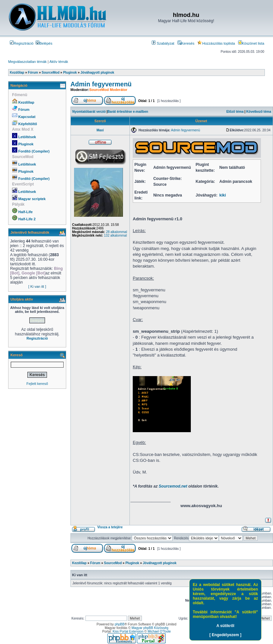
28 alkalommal (116, 232)
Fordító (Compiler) (34, 151)
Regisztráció (22, 43)
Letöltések (27, 137)
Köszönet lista (251, 43)
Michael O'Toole (159, 631)
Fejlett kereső (37, 384)
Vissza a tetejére (110, 527)
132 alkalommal (115, 235)
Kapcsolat (27, 117)
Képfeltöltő (28, 124)
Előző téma (235, 112)
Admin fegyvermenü (101, 84)
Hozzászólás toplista (216, 43)
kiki (223, 195)
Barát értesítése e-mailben (128, 112)
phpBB (120, 624)
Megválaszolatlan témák (27, 62)
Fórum (24, 110)
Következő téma (259, 112)
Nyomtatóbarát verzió (89, 112)
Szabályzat (163, 43)
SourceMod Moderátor (108, 90)
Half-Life (25, 212)
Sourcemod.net (173, 486)
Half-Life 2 (27, 219)
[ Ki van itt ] (37, 286)
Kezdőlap (26, 102)
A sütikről (226, 626)
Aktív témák (59, 62)
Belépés (44, 43)
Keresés (186, 43)
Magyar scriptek (32, 199)
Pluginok (26, 144)
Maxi (100, 130)
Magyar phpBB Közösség (150, 628)
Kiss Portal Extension (128, 631)
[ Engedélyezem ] (225, 635)
